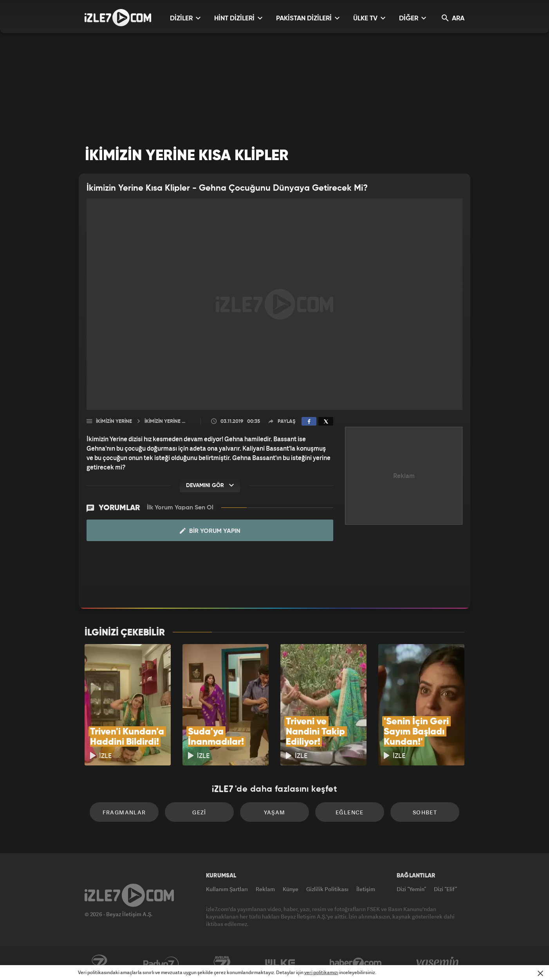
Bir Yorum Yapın (210, 531)
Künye (291, 889)
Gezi (199, 812)
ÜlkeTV (280, 963)
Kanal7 (99, 963)
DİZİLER (185, 18)
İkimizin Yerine (114, 421)
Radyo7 (161, 963)
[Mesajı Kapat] (540, 973)
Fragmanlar (124, 812)
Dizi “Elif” (445, 889)
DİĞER (413, 18)
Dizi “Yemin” (411, 889)
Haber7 (356, 963)
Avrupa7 (222, 963)
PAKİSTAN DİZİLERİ (308, 18)
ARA (453, 18)
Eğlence (350, 812)
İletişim (366, 889)
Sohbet (425, 812)
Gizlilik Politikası (327, 889)
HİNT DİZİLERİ (238, 18)
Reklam (265, 889)
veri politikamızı (321, 972)
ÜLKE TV (369, 18)
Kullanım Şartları (227, 889)
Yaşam (275, 812)
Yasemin (438, 963)
